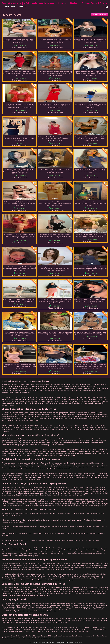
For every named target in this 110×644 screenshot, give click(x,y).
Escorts (14, 6)
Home (7, 6)
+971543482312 (56, 45)
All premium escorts (100, 15)
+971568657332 (21, 78)
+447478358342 (56, 143)
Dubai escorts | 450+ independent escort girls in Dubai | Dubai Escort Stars (54, 3)
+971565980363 (92, 110)
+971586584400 (56, 371)
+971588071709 (56, 241)
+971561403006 (21, 338)
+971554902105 (21, 45)
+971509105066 (56, 78)
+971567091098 (56, 110)
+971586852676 (92, 143)
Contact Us (22, 6)
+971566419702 (21, 143)
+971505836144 (92, 45)
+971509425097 (21, 176)
